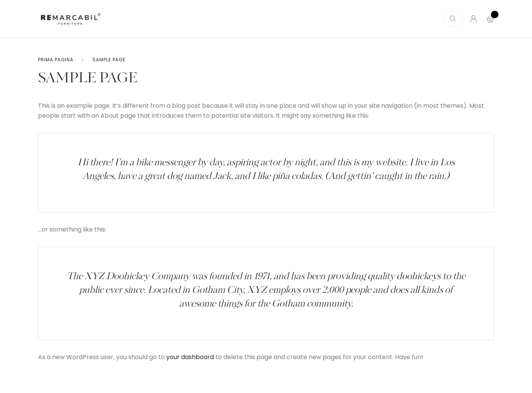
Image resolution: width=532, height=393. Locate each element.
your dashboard (190, 357)
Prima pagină (56, 60)
